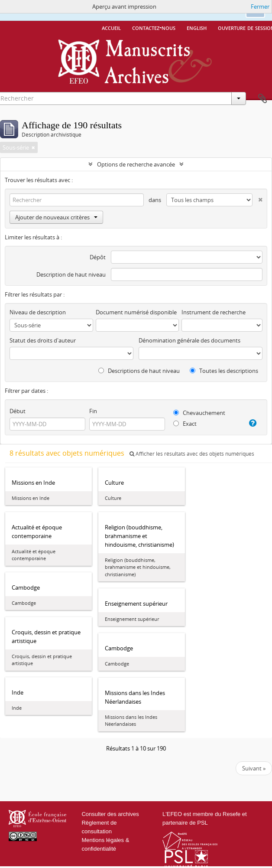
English (197, 27)
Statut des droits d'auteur (43, 340)
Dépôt (98, 257)
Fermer (260, 7)
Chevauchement (199, 413)
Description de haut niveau (71, 274)
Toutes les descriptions (224, 371)
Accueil (111, 27)
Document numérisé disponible (136, 312)
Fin (93, 411)
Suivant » (254, 768)
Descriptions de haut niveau (139, 371)
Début (18, 411)
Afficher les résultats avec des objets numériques (192, 454)
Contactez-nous (154, 27)
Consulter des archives (110, 814)
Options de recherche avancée (136, 164)
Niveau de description (38, 312)
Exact (185, 424)
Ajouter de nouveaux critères (56, 217)
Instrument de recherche (214, 312)
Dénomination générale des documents (189, 340)
